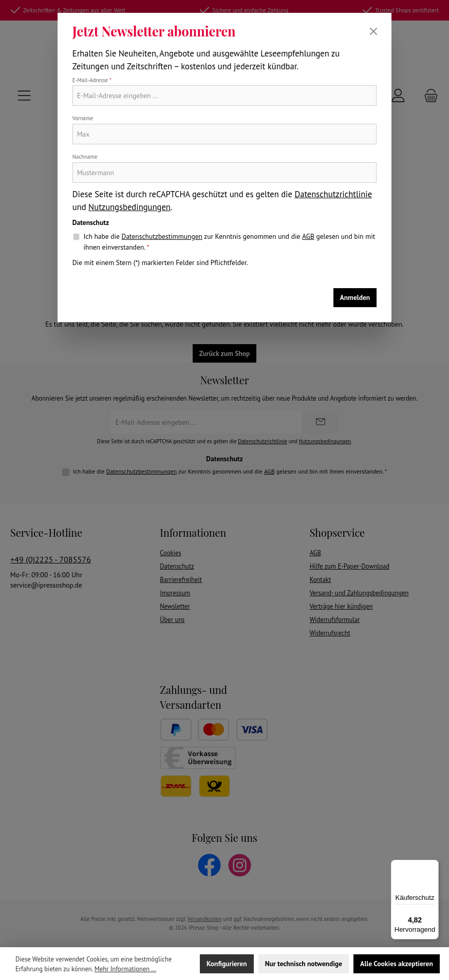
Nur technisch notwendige (304, 964)
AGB (308, 236)
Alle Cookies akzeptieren (397, 964)
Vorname (83, 118)
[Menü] (433, 866)
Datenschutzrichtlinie (333, 194)
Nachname (85, 157)
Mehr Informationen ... (125, 969)
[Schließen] (373, 31)
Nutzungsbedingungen (129, 207)
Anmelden (355, 297)
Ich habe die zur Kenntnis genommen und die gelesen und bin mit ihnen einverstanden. (229, 241)
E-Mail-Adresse (92, 80)
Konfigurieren (227, 964)
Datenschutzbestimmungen (162, 236)
